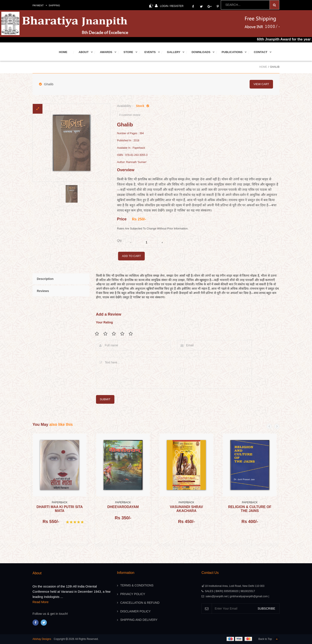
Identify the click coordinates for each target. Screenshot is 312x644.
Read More (41, 602)
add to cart (131, 256)
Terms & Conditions (137, 586)
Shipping (54, 5)
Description (45, 279)
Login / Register (169, 6)
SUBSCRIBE (266, 608)
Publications (232, 52)
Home (63, 52)
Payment (38, 5)
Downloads (201, 52)
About (84, 52)
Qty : (120, 240)
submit (105, 399)
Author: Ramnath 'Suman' (132, 162)
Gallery (174, 52)
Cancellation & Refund (140, 603)
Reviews (43, 291)
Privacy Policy (133, 594)
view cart (261, 84)
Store (128, 52)
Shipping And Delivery (139, 620)
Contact (261, 52)
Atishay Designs (42, 639)
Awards (106, 52)
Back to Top (269, 639)
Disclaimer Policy (136, 612)
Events (150, 52)
